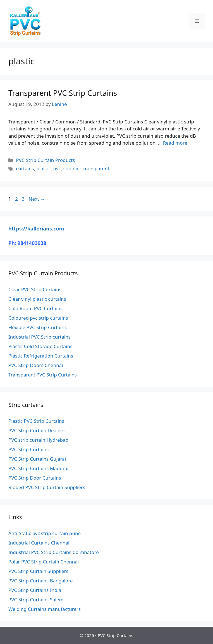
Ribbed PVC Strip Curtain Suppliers (47, 487)
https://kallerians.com (36, 229)
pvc (57, 168)
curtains (25, 168)
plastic (44, 168)
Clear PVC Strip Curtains (35, 289)
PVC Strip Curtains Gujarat (37, 459)
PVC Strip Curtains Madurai (38, 468)
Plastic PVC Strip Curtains (36, 421)
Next (37, 199)
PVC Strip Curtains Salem (36, 600)
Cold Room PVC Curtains (35, 308)
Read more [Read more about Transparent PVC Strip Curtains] (175, 143)
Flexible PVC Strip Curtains (38, 327)
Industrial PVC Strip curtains (40, 337)
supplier (72, 168)
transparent (96, 168)
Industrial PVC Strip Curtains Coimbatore (54, 552)
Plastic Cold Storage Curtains (40, 346)
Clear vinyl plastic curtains (37, 299)
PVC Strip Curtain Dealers (36, 430)
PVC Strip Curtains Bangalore (41, 581)
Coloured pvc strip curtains (38, 318)
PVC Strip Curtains (28, 449)
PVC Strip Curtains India (35, 590)
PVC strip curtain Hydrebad (38, 440)
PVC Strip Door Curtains (35, 478)
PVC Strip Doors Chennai (36, 365)
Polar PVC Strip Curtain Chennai (44, 562)
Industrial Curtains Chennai (39, 543)
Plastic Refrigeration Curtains (41, 356)
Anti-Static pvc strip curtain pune (45, 533)
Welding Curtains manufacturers (45, 609)
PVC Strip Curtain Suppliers (38, 571)
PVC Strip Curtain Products (45, 160)
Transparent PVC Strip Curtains (63, 93)
